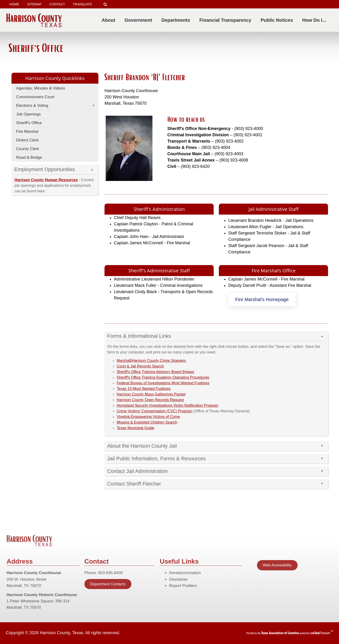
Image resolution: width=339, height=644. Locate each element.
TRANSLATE (84, 4)
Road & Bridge (29, 157)
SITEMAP (34, 4)
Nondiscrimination (185, 573)
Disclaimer (178, 579)
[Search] (105, 4)
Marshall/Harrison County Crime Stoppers (151, 361)
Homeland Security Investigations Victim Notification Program (168, 405)
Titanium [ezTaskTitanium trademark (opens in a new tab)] (321, 633)
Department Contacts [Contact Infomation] (108, 584)
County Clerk (28, 149)
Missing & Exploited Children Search (147, 422)
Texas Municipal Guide (135, 428)
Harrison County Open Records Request (150, 400)
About (109, 20)
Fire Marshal (27, 131)
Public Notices (278, 20)
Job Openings (28, 114)
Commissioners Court (35, 97)
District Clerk (27, 140)
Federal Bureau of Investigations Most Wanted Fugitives (163, 383)
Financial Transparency (226, 20)
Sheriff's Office (29, 123)
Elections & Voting (57, 106)
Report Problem (183, 586)
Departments (177, 20)
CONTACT (57, 4)
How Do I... (315, 20)
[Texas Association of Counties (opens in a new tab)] (280, 633)
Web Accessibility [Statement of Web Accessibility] (277, 565)
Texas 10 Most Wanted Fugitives (144, 389)
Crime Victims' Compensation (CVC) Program (155, 411)
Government (139, 20)
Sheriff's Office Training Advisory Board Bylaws (155, 372)
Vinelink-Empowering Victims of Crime (148, 417)
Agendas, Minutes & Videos (41, 88)
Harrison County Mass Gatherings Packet (151, 394)
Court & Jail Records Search (140, 366)
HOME (14, 4)
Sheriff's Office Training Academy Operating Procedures (163, 377)
